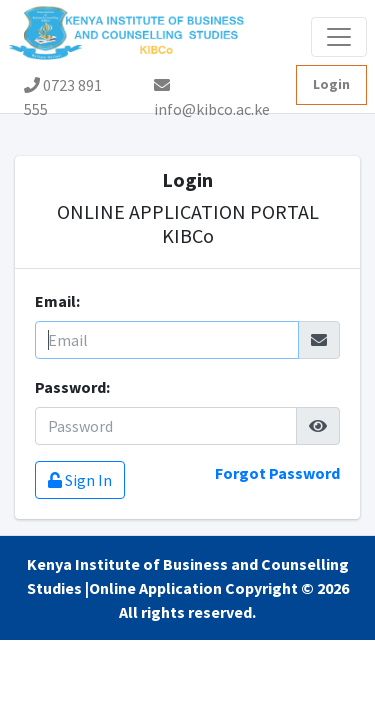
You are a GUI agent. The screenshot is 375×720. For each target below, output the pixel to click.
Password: (72, 387)
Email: (57, 301)
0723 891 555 (63, 90)
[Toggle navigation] (339, 37)
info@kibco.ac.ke (212, 91)
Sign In (80, 480)
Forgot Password (277, 473)
